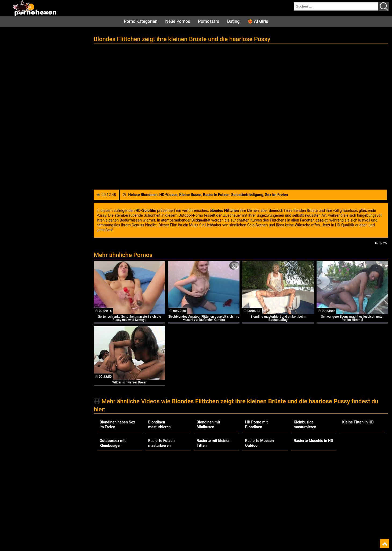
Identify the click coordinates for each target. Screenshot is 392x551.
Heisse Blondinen (143, 195)
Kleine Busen (190, 195)
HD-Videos (168, 195)
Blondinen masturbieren (159, 425)
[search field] (336, 6)
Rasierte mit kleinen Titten (213, 443)
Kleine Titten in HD (358, 422)
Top (385, 544)
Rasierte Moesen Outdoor (259, 443)
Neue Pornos (178, 21)
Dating (233, 21)
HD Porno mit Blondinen (256, 425)
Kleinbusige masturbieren (305, 425)
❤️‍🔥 (258, 21)
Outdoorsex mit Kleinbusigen (113, 443)
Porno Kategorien (141, 21)
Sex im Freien (276, 195)
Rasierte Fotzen (216, 195)
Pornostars (209, 21)
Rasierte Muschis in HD (313, 441)
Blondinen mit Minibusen (208, 425)
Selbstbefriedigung (247, 195)
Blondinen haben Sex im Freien (117, 425)
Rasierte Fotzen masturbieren (161, 443)
